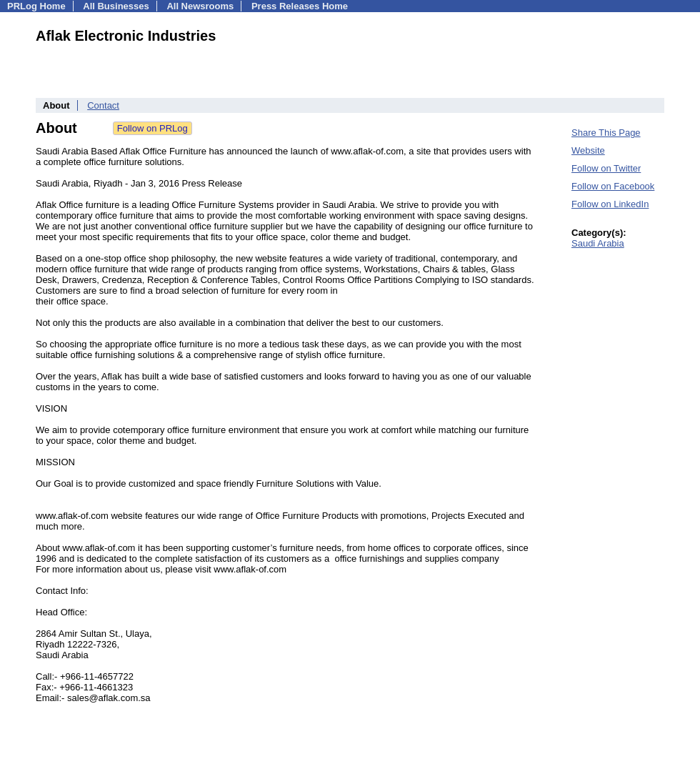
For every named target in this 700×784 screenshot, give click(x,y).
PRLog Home (36, 6)
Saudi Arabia (598, 243)
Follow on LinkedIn (610, 204)
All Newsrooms (200, 6)
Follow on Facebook (613, 186)
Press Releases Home (300, 6)
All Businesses (116, 6)
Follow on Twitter (606, 168)
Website (588, 150)
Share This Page (606, 133)
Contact (103, 105)
